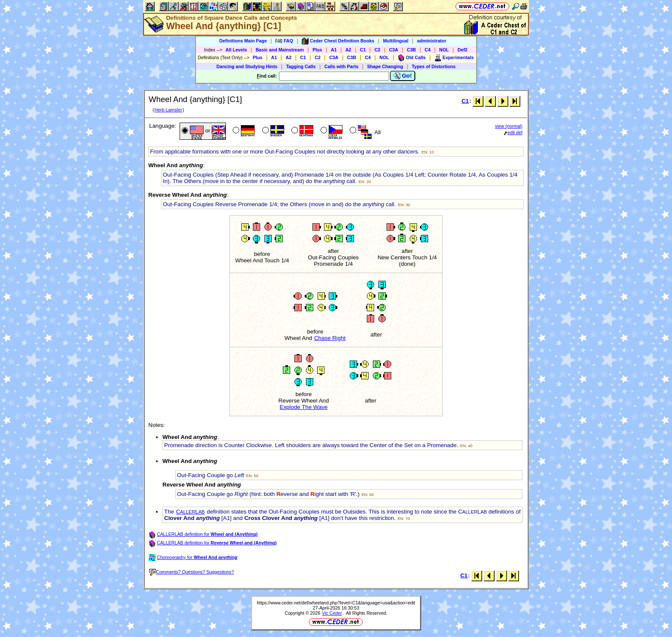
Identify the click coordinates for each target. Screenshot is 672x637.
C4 (428, 50)
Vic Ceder (332, 613)
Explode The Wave (304, 407)
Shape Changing (385, 66)
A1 (334, 50)
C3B (411, 50)
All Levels (236, 50)
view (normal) (509, 126)
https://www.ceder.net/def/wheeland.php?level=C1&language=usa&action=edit (336, 603)
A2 (348, 50)
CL (190, 512)
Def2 (463, 50)
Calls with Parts (341, 66)
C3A (394, 50)
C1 (363, 50)
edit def (513, 132)
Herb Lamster (168, 110)
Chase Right (330, 338)
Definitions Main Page (243, 41)
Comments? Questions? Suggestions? (192, 572)
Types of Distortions (434, 66)
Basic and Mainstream (280, 50)
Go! (403, 76)
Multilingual (396, 41)
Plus (317, 50)
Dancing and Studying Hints (247, 66)
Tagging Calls (301, 66)
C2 (378, 50)
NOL (444, 50)
